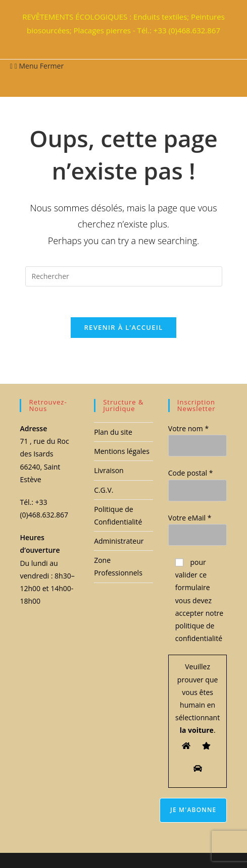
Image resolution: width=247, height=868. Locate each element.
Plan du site (113, 432)
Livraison (109, 470)
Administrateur (119, 541)
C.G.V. (104, 490)
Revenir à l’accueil (123, 327)
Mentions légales (122, 451)
